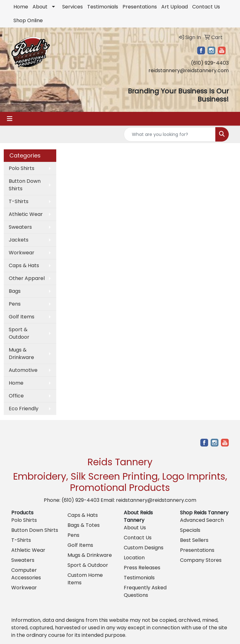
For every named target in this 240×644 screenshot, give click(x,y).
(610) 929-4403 (210, 63)
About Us (135, 528)
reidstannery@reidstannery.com (189, 70)
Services (72, 7)
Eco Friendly (24, 409)
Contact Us (206, 7)
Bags (15, 291)
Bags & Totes (84, 525)
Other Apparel (27, 278)
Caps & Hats (24, 265)
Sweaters (20, 227)
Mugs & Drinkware (21, 354)
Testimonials (103, 7)
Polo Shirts (22, 168)
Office (16, 396)
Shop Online (28, 20)
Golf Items (22, 317)
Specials (190, 530)
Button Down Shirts (25, 185)
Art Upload (175, 7)
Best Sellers (194, 540)
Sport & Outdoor (19, 333)
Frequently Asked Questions (145, 591)
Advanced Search (202, 520)
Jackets (19, 240)
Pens (15, 304)
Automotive (23, 370)
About (40, 7)
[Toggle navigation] (10, 119)
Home (21, 7)
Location (134, 558)
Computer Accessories (26, 574)
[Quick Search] (170, 134)
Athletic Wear (26, 214)
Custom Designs (144, 548)
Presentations (140, 7)
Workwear (22, 253)
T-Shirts (19, 201)
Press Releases (142, 568)
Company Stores (201, 560)
